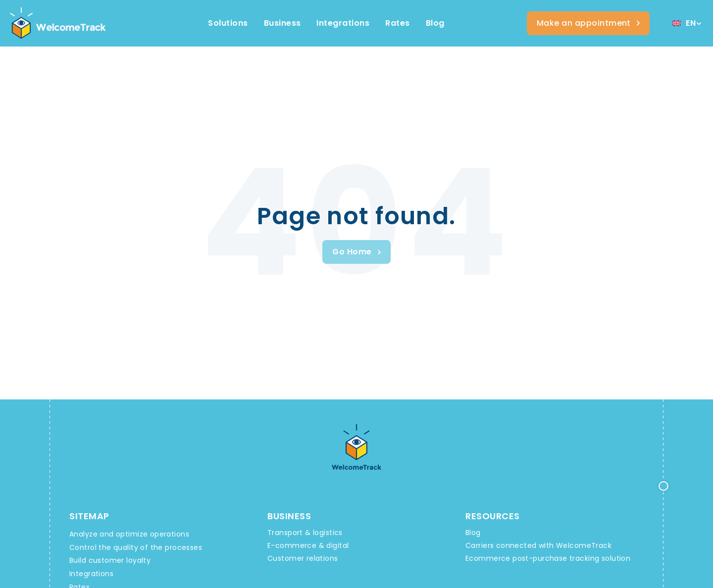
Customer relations (303, 558)
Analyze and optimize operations (129, 534)
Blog (473, 533)
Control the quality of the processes (136, 547)
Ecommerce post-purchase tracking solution (548, 558)
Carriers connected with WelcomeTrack (538, 545)
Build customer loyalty (110, 560)
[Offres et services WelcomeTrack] (397, 23)
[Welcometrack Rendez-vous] (588, 23)
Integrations (91, 574)
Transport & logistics (305, 533)
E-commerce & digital (308, 545)
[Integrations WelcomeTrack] (343, 23)
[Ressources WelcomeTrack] (435, 23)
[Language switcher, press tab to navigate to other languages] (686, 24)
